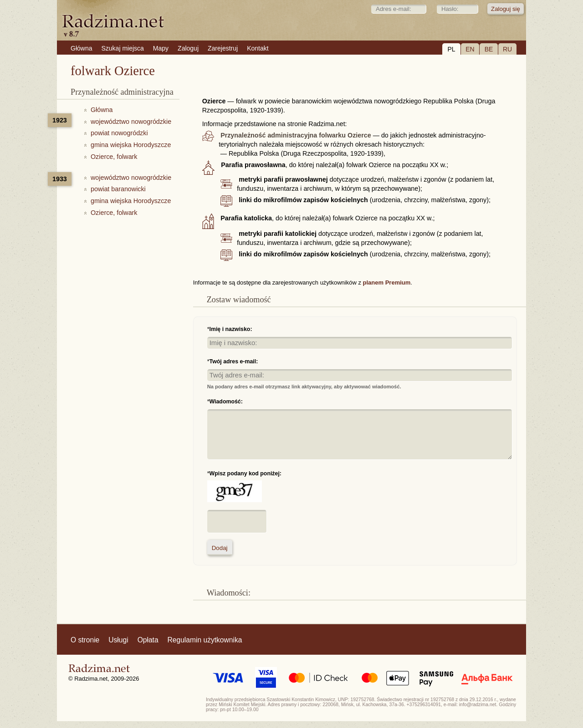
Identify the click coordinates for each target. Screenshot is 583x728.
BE (489, 49)
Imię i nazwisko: (231, 329)
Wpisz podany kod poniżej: (245, 473)
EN (470, 49)
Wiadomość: (226, 402)
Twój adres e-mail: (234, 361)
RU (507, 49)
